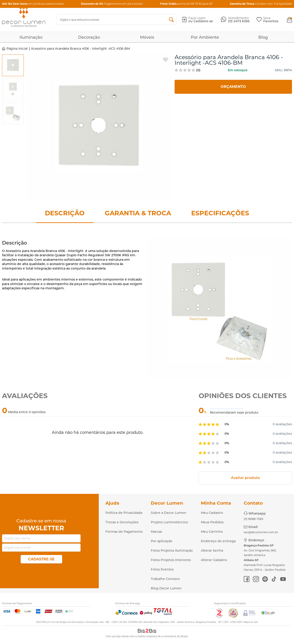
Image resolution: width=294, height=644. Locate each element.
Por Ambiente (205, 37)
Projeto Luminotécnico (169, 522)
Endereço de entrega (218, 541)
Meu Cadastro (212, 513)
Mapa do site (251, 622)
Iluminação (31, 37)
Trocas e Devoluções (122, 522)
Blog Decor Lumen (166, 588)
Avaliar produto (245, 478)
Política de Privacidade (124, 513)
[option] (13, 65)
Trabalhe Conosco (165, 579)
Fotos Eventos (162, 569)
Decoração (89, 37)
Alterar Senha (212, 550)
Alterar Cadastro (214, 560)
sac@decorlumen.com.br (261, 532)
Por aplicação (162, 541)
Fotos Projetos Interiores (171, 560)
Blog (263, 37)
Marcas (156, 532)
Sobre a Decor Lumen (169, 513)
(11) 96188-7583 (253, 519)
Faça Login (197, 18)
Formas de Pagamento (124, 532)
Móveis (147, 37)
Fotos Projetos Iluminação (172, 550)
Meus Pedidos (212, 522)
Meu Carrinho (212, 532)
